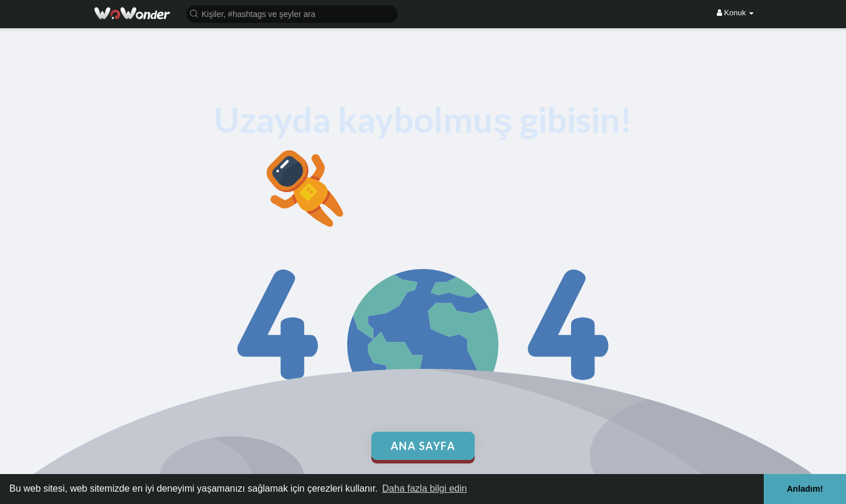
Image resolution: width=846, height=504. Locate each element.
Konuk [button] (735, 13)
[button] (292, 13)
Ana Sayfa (423, 446)
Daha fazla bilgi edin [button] (425, 488)
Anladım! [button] (805, 489)
